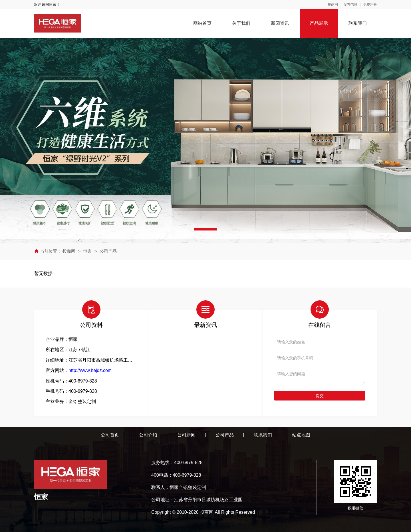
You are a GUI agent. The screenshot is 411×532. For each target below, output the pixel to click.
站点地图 (301, 435)
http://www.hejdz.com (90, 370)
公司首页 (110, 435)
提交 (320, 396)
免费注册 (370, 5)
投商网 (333, 5)
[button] (205, 229)
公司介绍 (148, 435)
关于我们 (241, 23)
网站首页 (202, 23)
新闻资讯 (280, 23)
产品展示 (319, 23)
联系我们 (358, 23)
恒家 (87, 251)
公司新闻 (186, 435)
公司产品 (108, 251)
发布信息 (350, 5)
